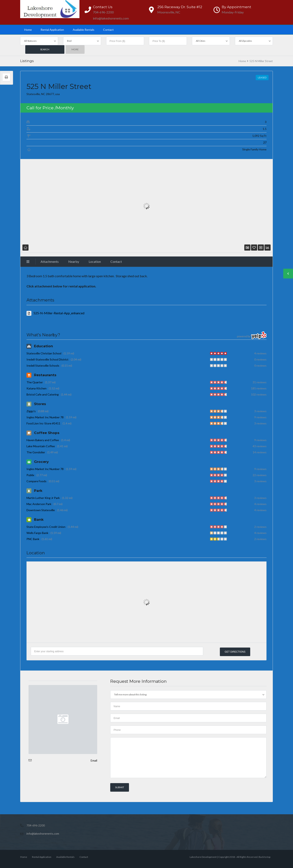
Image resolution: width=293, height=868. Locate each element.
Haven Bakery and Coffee (43, 440)
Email (94, 760)
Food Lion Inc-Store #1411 (43, 423)
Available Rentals (84, 30)
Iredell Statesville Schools (43, 366)
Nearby (74, 261)
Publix (30, 475)
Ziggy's (31, 411)
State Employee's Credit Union (46, 527)
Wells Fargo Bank (37, 533)
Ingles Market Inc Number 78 (45, 417)
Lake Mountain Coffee (41, 446)
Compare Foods (36, 481)
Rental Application (52, 30)
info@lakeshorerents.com (43, 833)
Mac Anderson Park (39, 504)
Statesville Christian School (44, 353)
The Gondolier (36, 452)
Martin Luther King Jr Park (43, 498)
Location (95, 261)
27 (265, 142)
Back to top (264, 857)
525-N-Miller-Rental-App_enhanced (55, 313)
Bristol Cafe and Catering (43, 394)
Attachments (50, 261)
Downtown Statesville (41, 510)
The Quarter (35, 382)
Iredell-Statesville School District (47, 359)
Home (28, 30)
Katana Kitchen (36, 388)
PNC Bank (33, 539)
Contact (108, 30)
